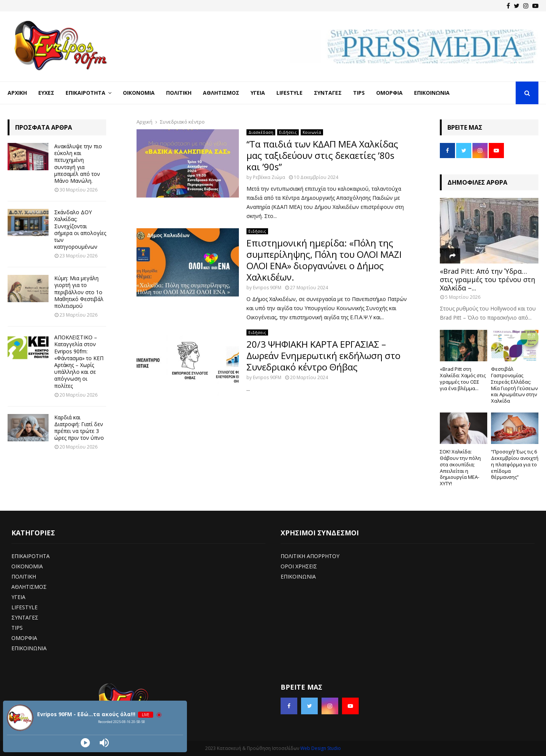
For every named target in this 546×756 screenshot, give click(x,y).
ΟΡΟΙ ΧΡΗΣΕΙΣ (299, 566)
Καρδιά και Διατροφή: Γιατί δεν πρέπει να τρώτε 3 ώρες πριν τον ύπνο (79, 428)
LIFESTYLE (24, 607)
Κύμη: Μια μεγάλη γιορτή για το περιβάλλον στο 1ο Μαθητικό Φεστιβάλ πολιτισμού (79, 292)
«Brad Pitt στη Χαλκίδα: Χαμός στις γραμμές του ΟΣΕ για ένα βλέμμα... (463, 378)
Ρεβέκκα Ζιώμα (269, 177)
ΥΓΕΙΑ (18, 597)
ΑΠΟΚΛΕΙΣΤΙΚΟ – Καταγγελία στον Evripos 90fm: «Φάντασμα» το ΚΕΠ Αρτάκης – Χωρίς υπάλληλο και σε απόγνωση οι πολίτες (79, 361)
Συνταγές (328, 93)
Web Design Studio (321, 748)
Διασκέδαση (261, 132)
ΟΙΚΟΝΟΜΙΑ (27, 566)
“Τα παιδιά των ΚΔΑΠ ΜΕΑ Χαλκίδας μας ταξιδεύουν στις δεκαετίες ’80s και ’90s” (322, 155)
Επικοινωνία (432, 93)
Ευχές (46, 93)
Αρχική (17, 93)
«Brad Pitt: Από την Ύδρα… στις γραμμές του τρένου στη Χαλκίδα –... (487, 279)
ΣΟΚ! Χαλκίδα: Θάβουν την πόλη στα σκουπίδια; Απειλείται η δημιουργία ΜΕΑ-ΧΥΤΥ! (460, 467)
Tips (359, 93)
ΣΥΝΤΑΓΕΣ (25, 617)
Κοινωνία (312, 132)
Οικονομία (139, 93)
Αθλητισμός (221, 93)
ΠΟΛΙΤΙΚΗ (24, 576)
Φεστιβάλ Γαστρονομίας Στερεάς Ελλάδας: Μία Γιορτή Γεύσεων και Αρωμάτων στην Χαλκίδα (514, 385)
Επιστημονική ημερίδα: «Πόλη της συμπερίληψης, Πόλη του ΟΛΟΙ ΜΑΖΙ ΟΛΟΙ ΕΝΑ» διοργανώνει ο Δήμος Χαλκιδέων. (324, 260)
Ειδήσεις (288, 132)
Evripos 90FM (267, 288)
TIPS (17, 628)
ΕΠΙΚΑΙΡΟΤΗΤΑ (31, 556)
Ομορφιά (389, 93)
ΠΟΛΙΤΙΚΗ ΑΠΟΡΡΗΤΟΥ (310, 556)
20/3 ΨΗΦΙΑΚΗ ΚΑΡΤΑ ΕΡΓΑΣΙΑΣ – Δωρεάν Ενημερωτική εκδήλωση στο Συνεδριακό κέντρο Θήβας (323, 355)
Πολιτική (179, 93)
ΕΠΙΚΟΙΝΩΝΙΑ (29, 648)
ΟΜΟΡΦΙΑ (24, 638)
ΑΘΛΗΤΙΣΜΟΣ (29, 587)
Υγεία (258, 93)
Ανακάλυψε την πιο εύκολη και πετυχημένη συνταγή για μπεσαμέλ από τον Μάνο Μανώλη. (78, 163)
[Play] (85, 743)
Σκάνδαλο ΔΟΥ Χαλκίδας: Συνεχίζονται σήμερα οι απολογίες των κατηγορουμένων (80, 229)
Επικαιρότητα (86, 93)
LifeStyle (289, 93)
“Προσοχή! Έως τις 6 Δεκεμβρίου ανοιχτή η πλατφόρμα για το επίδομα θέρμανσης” (515, 464)
